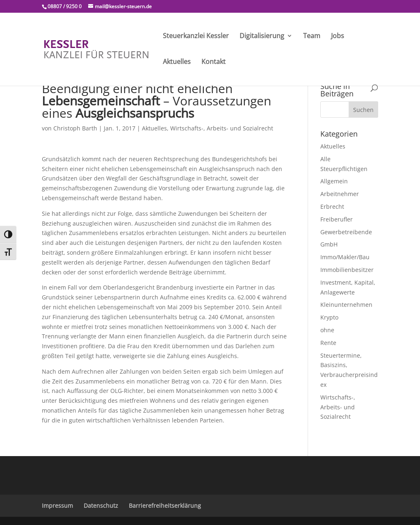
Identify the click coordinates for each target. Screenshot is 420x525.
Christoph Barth (75, 128)
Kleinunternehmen (346, 305)
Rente (328, 343)
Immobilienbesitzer (347, 270)
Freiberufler (337, 219)
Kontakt (213, 62)
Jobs (338, 37)
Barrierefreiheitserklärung (165, 506)
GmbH (329, 244)
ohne (327, 330)
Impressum (57, 506)
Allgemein (334, 181)
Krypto (329, 317)
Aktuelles (177, 62)
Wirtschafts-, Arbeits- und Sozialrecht (222, 128)
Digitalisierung (262, 37)
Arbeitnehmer (340, 194)
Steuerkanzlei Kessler (196, 37)
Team (312, 37)
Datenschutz (101, 506)
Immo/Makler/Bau (345, 257)
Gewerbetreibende (346, 232)
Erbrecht (332, 207)
